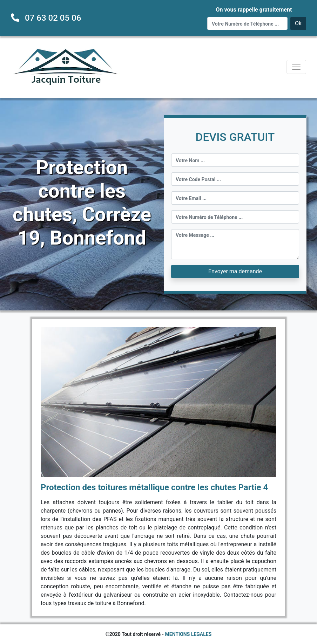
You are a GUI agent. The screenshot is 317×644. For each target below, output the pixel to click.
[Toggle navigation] (296, 67)
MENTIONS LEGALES (188, 634)
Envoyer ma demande (235, 271)
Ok (298, 23)
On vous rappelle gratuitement (254, 10)
